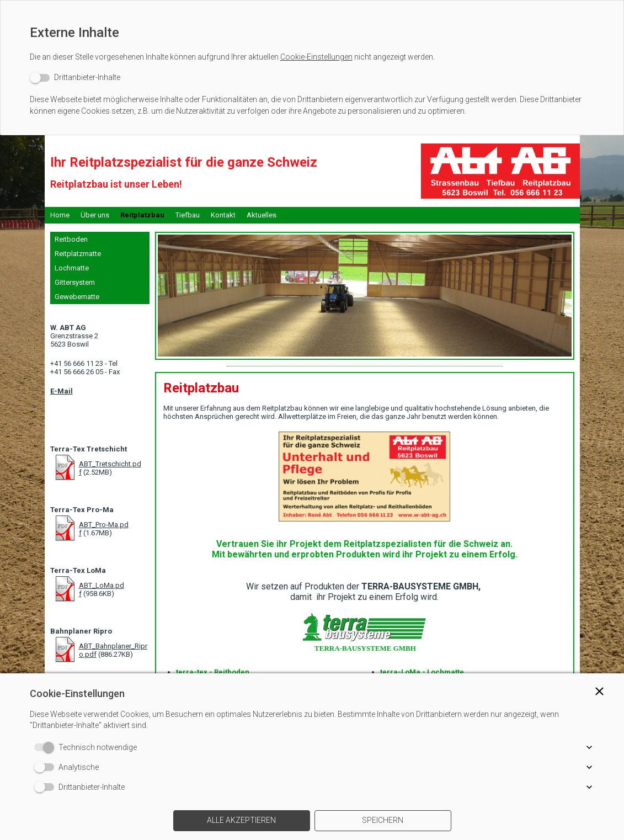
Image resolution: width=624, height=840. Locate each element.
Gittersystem (75, 282)
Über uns (95, 215)
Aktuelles (262, 215)
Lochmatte (72, 268)
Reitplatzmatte (78, 254)
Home (60, 215)
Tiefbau (188, 215)
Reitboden (71, 239)
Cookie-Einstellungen (316, 57)
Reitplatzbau (142, 215)
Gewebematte (77, 297)
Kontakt (223, 215)
